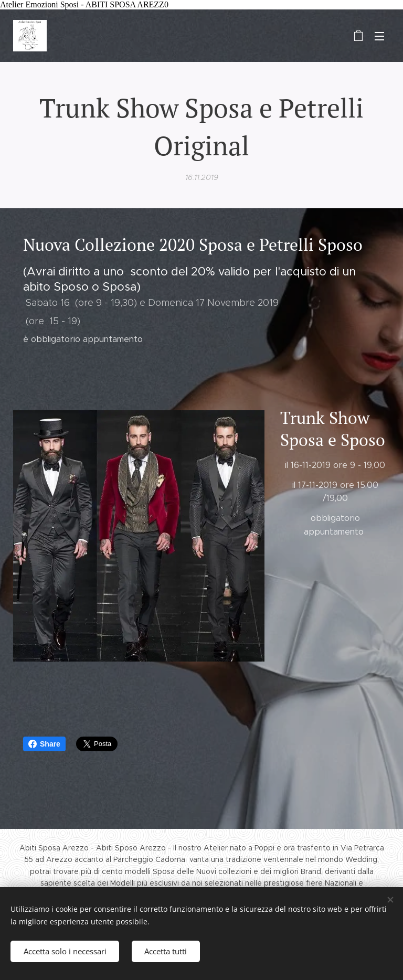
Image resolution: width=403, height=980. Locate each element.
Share (44, 744)
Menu (379, 36)
